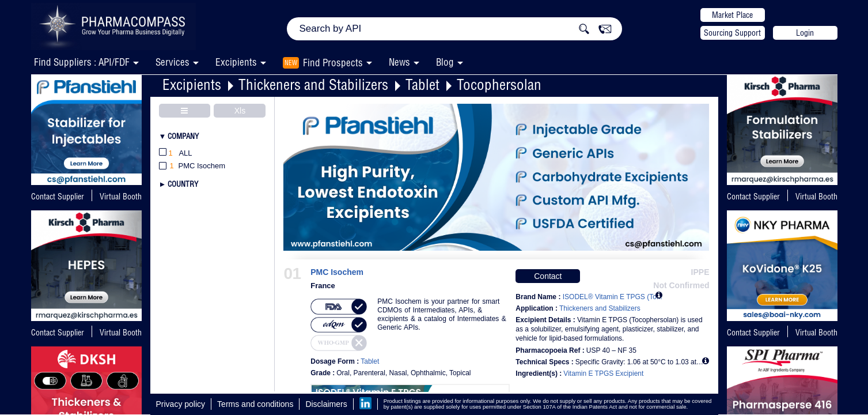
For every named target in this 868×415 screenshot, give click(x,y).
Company (183, 136)
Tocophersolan (499, 84)
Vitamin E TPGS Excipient (603, 373)
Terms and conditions (255, 404)
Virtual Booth (121, 333)
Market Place (732, 15)
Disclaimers (326, 404)
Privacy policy (181, 404)
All (176, 154)
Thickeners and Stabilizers (313, 84)
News (399, 62)
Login (805, 33)
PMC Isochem (337, 272)
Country (183, 184)
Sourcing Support (732, 33)
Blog (445, 62)
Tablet (422, 84)
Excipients (192, 84)
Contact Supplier (58, 197)
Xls (240, 111)
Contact (548, 276)
